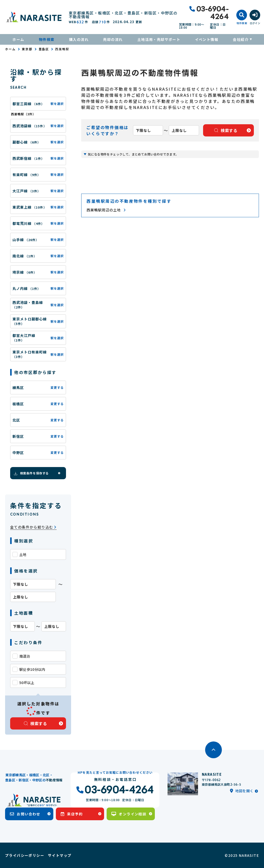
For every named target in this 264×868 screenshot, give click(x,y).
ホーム (18, 39)
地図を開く (242, 791)
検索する (36, 723)
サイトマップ (60, 855)
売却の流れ (113, 39)
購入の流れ (79, 39)
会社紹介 (241, 39)
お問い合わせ (25, 814)
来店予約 (72, 814)
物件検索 (47, 39)
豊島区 (44, 49)
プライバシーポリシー (25, 855)
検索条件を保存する (31, 473)
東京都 (27, 49)
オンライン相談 (129, 814)
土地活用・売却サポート (159, 39)
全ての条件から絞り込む (33, 527)
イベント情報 (207, 39)
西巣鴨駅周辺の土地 (106, 210)
